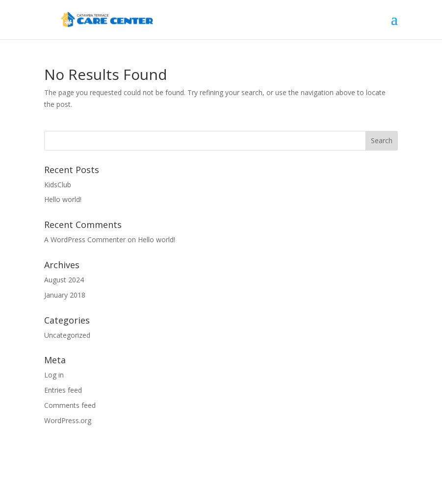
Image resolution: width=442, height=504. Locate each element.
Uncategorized (67, 335)
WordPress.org (68, 420)
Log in (54, 375)
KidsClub (58, 185)
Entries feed (63, 390)
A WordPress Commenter (85, 239)
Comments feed (70, 405)
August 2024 (64, 280)
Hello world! (63, 199)
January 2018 (65, 295)
